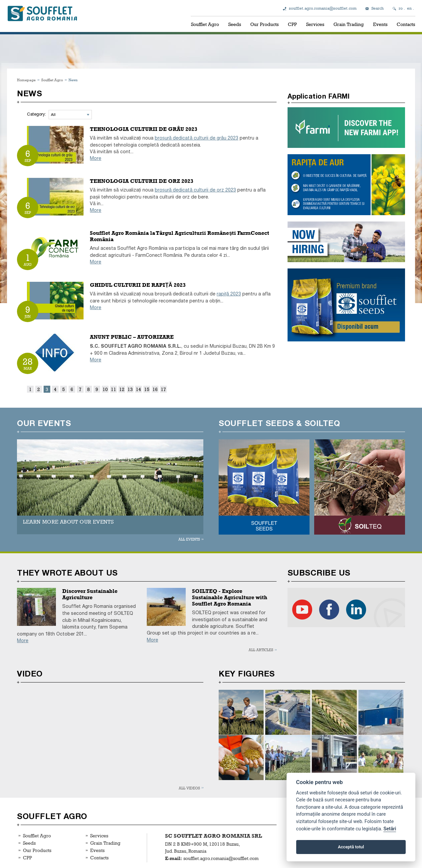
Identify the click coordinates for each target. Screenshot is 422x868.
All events (189, 539)
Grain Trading (349, 24)
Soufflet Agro (205, 24)
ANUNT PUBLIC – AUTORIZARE (132, 337)
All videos (189, 788)
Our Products (264, 24)
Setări (390, 829)
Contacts (406, 24)
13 (130, 389)
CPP (292, 24)
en (409, 8)
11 (113, 389)
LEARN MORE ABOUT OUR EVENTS (68, 522)
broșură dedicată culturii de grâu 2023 (197, 138)
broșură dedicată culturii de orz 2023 (196, 190)
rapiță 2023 (229, 294)
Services (315, 24)
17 (163, 389)
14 (138, 389)
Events (380, 24)
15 (147, 389)
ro (401, 8)
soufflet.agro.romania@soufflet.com (323, 8)
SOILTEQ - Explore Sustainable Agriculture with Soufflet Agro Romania (230, 597)
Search (378, 8)
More (96, 158)
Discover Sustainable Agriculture (90, 594)
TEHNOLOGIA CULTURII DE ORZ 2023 (142, 181)
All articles (261, 650)
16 (155, 389)
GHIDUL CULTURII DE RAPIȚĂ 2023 (138, 285)
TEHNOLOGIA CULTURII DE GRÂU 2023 (144, 129)
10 (105, 389)
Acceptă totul (351, 847)
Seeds (235, 24)
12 (122, 389)
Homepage (26, 80)
